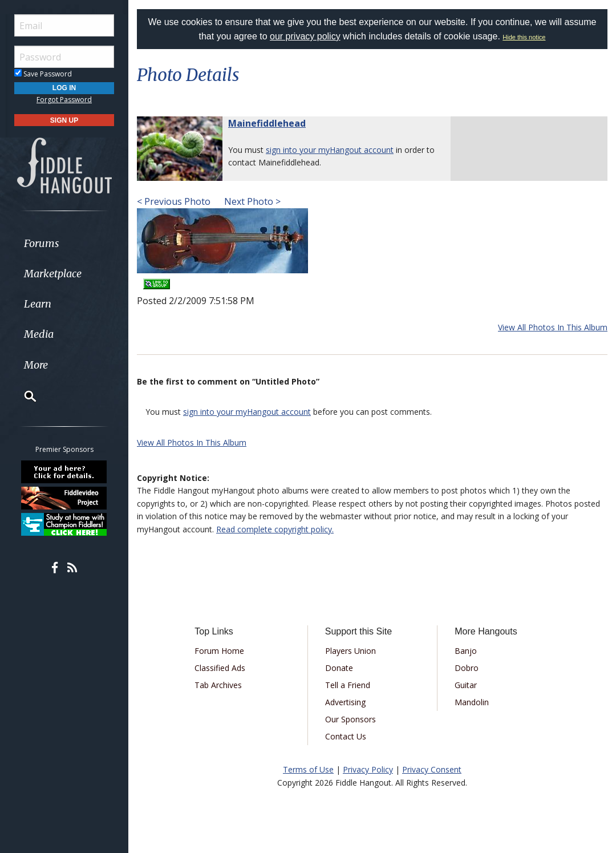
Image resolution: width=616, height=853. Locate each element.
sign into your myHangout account (330, 150)
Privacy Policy (368, 769)
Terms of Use (308, 769)
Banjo (466, 651)
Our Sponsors (350, 719)
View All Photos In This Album (553, 327)
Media (39, 334)
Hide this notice (524, 37)
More (36, 365)
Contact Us (346, 736)
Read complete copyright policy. (275, 529)
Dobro (467, 668)
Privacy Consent (432, 769)
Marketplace (53, 274)
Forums (42, 243)
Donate (339, 668)
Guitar (466, 685)
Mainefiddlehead (267, 123)
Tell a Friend (348, 685)
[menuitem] (64, 243)
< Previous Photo (174, 201)
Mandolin (472, 702)
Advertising (345, 702)
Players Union (350, 651)
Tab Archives (218, 685)
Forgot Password (64, 100)
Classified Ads (220, 668)
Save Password (43, 74)
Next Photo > (251, 201)
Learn (38, 304)
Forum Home (219, 651)
